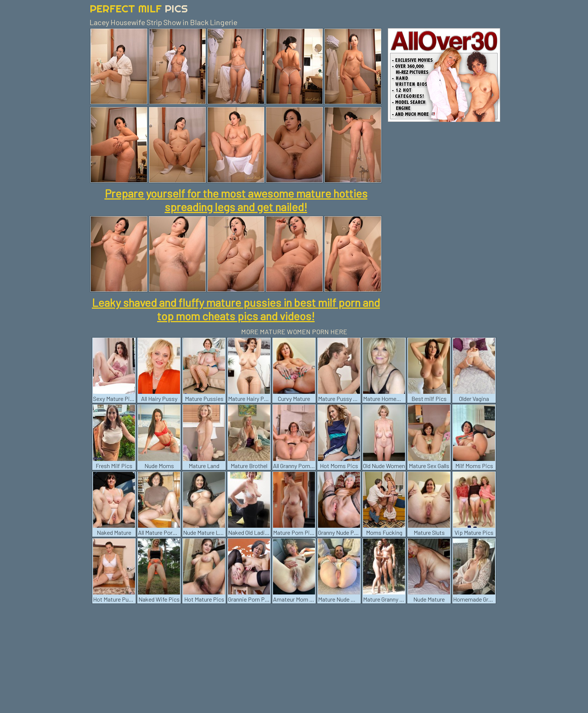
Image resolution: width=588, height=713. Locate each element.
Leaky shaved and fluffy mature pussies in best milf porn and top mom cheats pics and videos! (236, 309)
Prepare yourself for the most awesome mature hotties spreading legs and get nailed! (236, 200)
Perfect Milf (139, 8)
